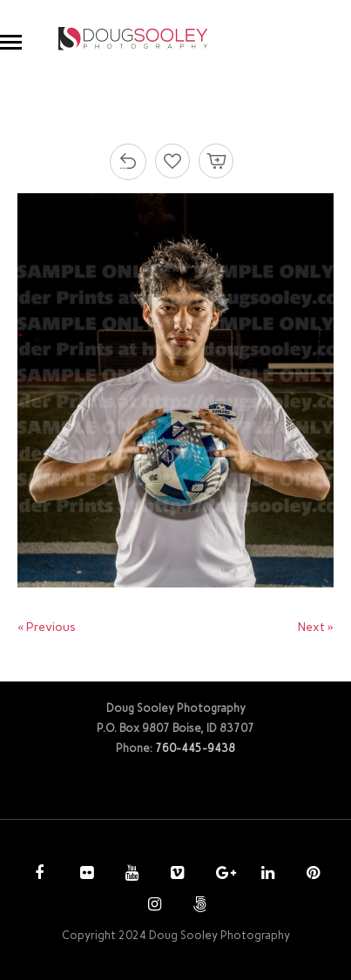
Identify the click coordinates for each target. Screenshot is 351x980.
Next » (316, 627)
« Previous (47, 627)
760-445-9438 (195, 748)
